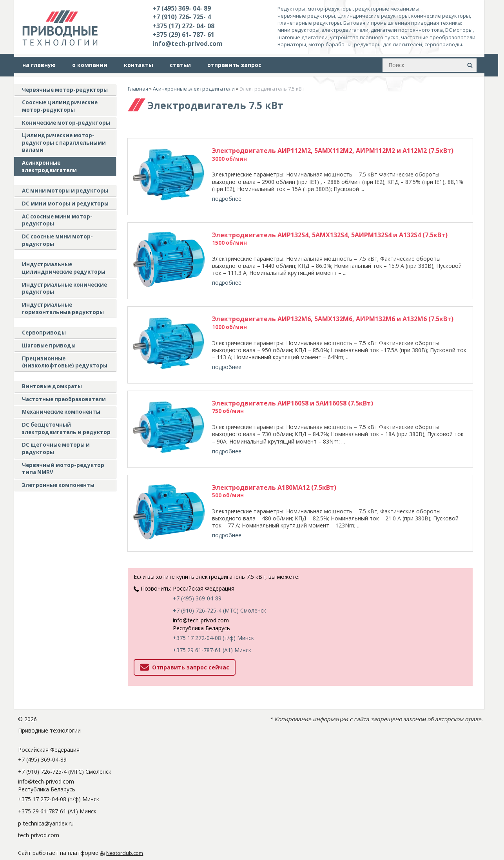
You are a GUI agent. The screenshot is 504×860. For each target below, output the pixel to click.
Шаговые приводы (49, 345)
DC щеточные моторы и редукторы (56, 448)
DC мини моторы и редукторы (65, 204)
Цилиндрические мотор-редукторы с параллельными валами (64, 143)
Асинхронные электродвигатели (49, 166)
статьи (180, 65)
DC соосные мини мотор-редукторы (57, 240)
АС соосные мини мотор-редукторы (57, 220)
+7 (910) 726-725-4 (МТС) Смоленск (219, 590)
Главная (138, 89)
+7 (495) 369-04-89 (197, 578)
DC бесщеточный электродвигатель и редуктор (66, 428)
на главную (39, 65)
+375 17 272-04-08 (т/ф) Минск (213, 618)
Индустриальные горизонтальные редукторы (63, 308)
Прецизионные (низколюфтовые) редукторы (65, 362)
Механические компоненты (61, 412)
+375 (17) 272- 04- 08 (183, 26)
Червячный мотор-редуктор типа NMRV (63, 469)
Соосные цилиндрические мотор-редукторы (60, 106)
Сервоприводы (44, 333)
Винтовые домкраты (52, 386)
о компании (90, 65)
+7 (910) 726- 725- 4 (182, 17)
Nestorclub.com (125, 833)
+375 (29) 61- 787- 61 (183, 35)
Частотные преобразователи (64, 399)
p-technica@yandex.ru (46, 803)
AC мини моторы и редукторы (65, 191)
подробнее (227, 199)
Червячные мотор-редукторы (65, 90)
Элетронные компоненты (58, 485)
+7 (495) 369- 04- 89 (182, 8)
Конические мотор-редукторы (66, 123)
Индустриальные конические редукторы (64, 288)
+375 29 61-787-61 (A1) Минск (212, 630)
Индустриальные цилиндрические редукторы (64, 268)
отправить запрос (234, 65)
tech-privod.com (39, 815)
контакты (139, 65)
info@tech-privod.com (188, 44)
